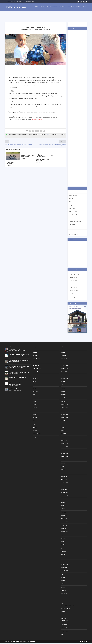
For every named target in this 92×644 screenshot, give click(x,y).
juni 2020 (63, 582)
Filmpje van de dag (37, 369)
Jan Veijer (72, 295)
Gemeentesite (72, 225)
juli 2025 (63, 382)
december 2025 (64, 366)
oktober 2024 (64, 412)
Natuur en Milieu (37, 399)
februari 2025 (64, 399)
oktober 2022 (64, 490)
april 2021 (63, 549)
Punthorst (35, 409)
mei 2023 (63, 467)
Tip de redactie (72, 229)
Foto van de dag (36, 373)
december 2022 (64, 484)
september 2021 (65, 533)
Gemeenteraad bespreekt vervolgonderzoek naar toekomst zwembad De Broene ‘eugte (19, 356)
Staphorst (35, 425)
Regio (44, 31)
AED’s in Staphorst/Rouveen (67, 606)
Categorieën (62, 8)
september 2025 (65, 376)
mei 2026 (63, 350)
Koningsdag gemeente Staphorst (69, 616)
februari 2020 (64, 595)
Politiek (34, 405)
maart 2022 (64, 513)
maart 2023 (64, 474)
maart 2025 (64, 396)
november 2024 (64, 409)
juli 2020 (63, 578)
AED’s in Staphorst (73, 212)
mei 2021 (63, 546)
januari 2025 (64, 402)
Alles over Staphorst (51, 8)
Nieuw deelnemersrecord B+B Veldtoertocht (27, 156)
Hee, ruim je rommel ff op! (57, 156)
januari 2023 (64, 480)
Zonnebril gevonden (13, 390)
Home (37, 8)
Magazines (63, 619)
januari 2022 (64, 520)
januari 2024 (64, 441)
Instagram (71, 206)
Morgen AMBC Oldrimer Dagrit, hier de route (19, 373)
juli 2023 (63, 461)
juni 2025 (63, 386)
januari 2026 (64, 363)
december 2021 (64, 523)
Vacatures (16, 370)
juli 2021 (63, 539)
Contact (71, 8)
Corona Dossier (36, 360)
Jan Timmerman (74, 288)
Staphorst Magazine (81, 8)
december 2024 (64, 405)
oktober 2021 (64, 529)
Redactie (29, 31)
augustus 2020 (64, 575)
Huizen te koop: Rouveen (75, 216)
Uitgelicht (48, 31)
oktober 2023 (64, 451)
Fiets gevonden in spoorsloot (11, 164)
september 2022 (65, 493)
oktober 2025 (64, 373)
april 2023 (63, 471)
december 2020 (64, 562)
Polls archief (64, 629)
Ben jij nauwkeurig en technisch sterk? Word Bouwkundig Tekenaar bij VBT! (19, 368)
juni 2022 (63, 503)
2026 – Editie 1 (65, 621)
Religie (34, 415)
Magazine (35, 389)
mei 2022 (63, 507)
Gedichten (35, 376)
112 (34, 350)
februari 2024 (64, 438)
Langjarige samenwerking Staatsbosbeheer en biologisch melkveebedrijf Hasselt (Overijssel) (43, 158)
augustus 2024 (64, 418)
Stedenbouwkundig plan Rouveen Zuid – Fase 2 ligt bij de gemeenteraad (19, 362)
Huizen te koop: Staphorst (75, 222)
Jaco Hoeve (73, 285)
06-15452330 (48, 135)
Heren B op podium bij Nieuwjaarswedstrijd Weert (24, 2)
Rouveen (20, 364)
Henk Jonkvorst (74, 282)
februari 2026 (64, 360)
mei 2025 (63, 389)
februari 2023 (64, 477)
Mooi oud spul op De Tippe (15, 350)
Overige (34, 402)
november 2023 (64, 448)
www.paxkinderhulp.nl (37, 120)
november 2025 (64, 369)
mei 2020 (63, 585)
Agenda (42, 8)
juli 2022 (63, 500)
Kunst (34, 386)
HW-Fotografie (74, 298)
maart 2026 (64, 356)
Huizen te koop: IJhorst (74, 219)
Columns (35, 356)
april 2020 (63, 588)
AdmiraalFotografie (75, 275)
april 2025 (63, 392)
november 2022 (64, 487)
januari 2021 (64, 559)
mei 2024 (63, 428)
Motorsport (35, 392)
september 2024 (65, 415)
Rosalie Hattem (74, 278)
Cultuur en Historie (21, 351)
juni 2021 (63, 542)
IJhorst (34, 382)
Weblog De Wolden (73, 196)
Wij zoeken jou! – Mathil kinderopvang (17, 378)
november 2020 (64, 565)
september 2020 (65, 572)
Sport (34, 422)
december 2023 (64, 444)
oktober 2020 (64, 568)
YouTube (71, 199)
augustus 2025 (64, 379)
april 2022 (63, 510)
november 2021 (64, 526)
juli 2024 (63, 422)
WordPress (33, 642)
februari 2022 (64, 516)
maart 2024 (64, 435)
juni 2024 (63, 425)
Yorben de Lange (74, 291)
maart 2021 (64, 552)
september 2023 (65, 454)
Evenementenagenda (74, 193)
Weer (62, 635)
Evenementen (16, 374)
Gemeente (16, 364)
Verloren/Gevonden (73, 232)
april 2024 (63, 431)
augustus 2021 (64, 536)
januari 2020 (64, 598)
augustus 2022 (64, 497)
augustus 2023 (64, 458)
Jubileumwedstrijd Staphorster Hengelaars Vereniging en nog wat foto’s (18, 384)
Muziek (34, 396)
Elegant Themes (16, 642)
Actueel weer (72, 209)
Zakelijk (35, 438)
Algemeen (40, 31)
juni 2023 (63, 464)
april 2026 (63, 353)
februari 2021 (64, 555)
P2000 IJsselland (72, 203)
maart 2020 (64, 591)
